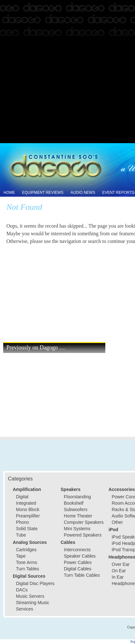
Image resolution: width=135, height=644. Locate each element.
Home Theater (78, 516)
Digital (22, 497)
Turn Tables (27, 569)
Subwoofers (76, 509)
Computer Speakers (84, 522)
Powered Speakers (83, 535)
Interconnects (77, 550)
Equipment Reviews (43, 193)
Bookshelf (74, 503)
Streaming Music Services (33, 606)
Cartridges (26, 550)
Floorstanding (77, 497)
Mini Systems (77, 529)
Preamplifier (28, 516)
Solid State (27, 529)
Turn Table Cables (82, 575)
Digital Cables (78, 569)
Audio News (83, 193)
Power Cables (78, 562)
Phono (22, 522)
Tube (21, 535)
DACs (22, 590)
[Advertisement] (67, 72)
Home (9, 193)
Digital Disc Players (35, 583)
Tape (21, 556)
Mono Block (28, 509)
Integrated (26, 503)
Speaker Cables (80, 556)
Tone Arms (26, 562)
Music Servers (30, 596)
